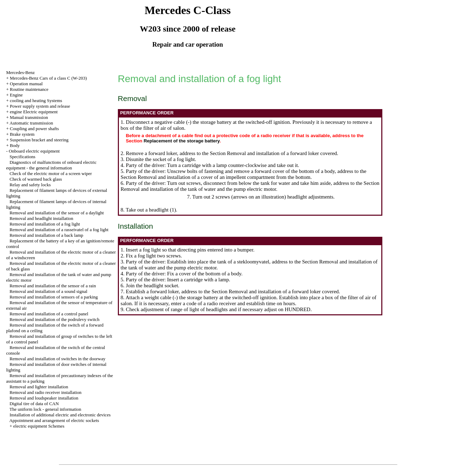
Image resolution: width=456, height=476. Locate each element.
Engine (16, 95)
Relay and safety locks (30, 185)
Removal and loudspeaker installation (44, 398)
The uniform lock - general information (45, 409)
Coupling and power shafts (34, 129)
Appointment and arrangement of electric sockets (54, 420)
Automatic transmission (31, 123)
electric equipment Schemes (39, 426)
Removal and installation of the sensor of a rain (53, 286)
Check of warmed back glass (36, 179)
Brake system (22, 134)
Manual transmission (29, 117)
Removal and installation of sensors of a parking (54, 297)
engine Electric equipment (34, 112)
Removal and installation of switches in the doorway (57, 359)
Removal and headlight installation (41, 218)
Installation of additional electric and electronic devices (60, 415)
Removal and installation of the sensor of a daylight (57, 213)
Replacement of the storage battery (181, 141)
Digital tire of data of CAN (34, 404)
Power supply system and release (40, 106)
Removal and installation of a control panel (49, 314)
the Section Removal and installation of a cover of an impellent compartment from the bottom (244, 174)
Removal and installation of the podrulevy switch (54, 319)
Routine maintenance (29, 89)
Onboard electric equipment (34, 151)
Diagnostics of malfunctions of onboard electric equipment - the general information (51, 165)
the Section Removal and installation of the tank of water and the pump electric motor (250, 186)
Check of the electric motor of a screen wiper (51, 173)
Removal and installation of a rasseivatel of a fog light (59, 230)
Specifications (22, 157)
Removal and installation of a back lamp (46, 235)
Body (15, 145)
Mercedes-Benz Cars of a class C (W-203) (48, 78)
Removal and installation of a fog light (45, 224)
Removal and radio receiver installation (45, 392)
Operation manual (26, 84)
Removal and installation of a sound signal (48, 291)
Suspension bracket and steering (39, 140)
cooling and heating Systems (36, 100)
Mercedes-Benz (20, 72)
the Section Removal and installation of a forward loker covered (269, 153)
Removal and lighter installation (39, 387)
